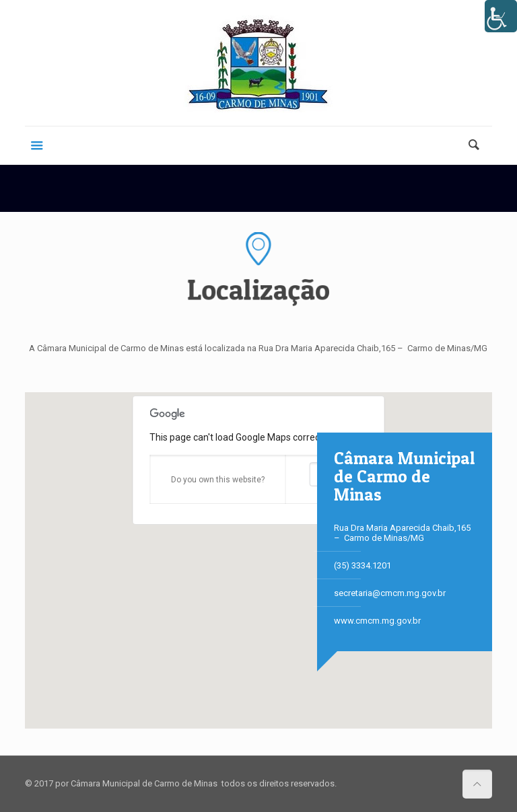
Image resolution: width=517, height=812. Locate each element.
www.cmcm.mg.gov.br (377, 621)
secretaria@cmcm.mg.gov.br (390, 593)
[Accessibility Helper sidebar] (501, 16)
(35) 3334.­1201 (363, 565)
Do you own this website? (218, 480)
